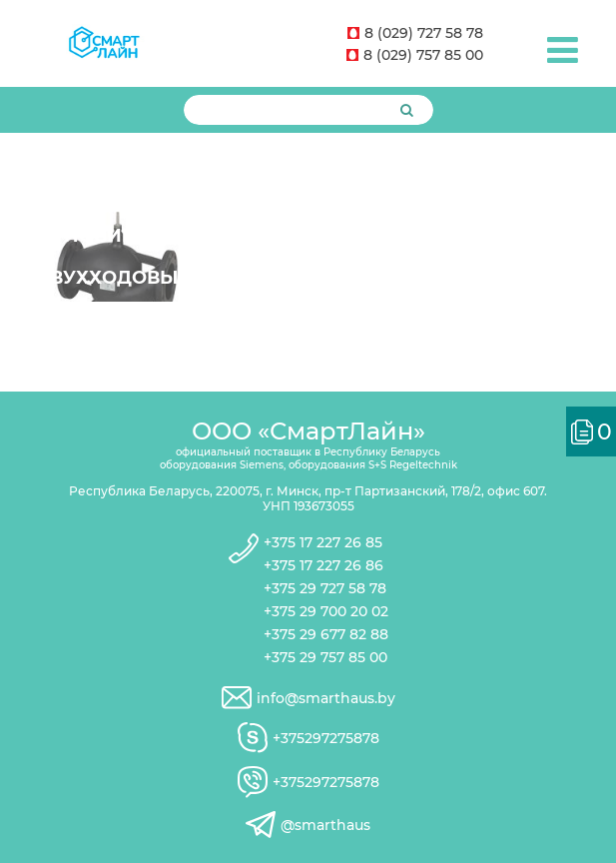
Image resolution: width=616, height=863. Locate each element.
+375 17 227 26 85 (323, 542)
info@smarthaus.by (326, 698)
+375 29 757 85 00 (325, 657)
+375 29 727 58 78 (325, 588)
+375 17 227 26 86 (323, 565)
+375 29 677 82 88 (326, 634)
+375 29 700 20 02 (326, 611)
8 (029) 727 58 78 (415, 33)
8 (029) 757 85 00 (415, 55)
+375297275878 (326, 738)
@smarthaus (325, 825)
